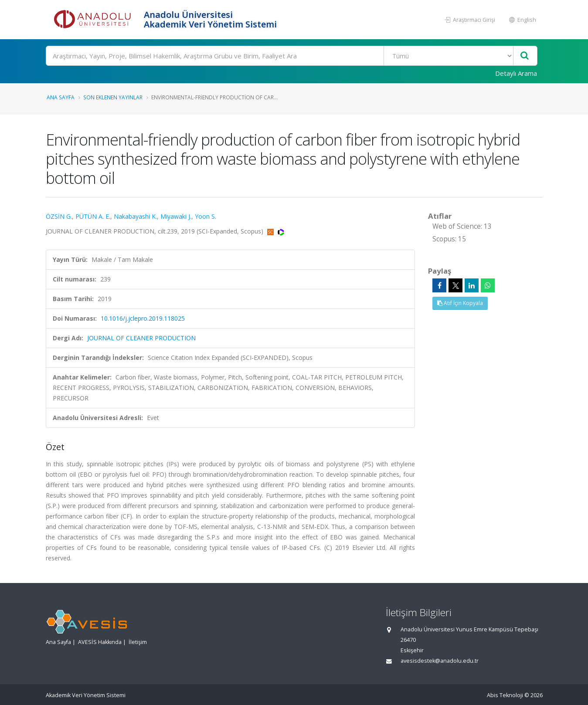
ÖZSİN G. (59, 216)
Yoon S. (206, 216)
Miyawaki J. (176, 216)
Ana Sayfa (61, 97)
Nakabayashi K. (135, 216)
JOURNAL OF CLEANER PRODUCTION (141, 338)
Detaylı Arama (516, 73)
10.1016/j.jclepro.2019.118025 (143, 318)
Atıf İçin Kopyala (460, 303)
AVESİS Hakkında (100, 642)
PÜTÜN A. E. (93, 216)
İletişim (138, 642)
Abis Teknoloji (505, 695)
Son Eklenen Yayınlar (113, 97)
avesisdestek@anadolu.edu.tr (440, 661)
